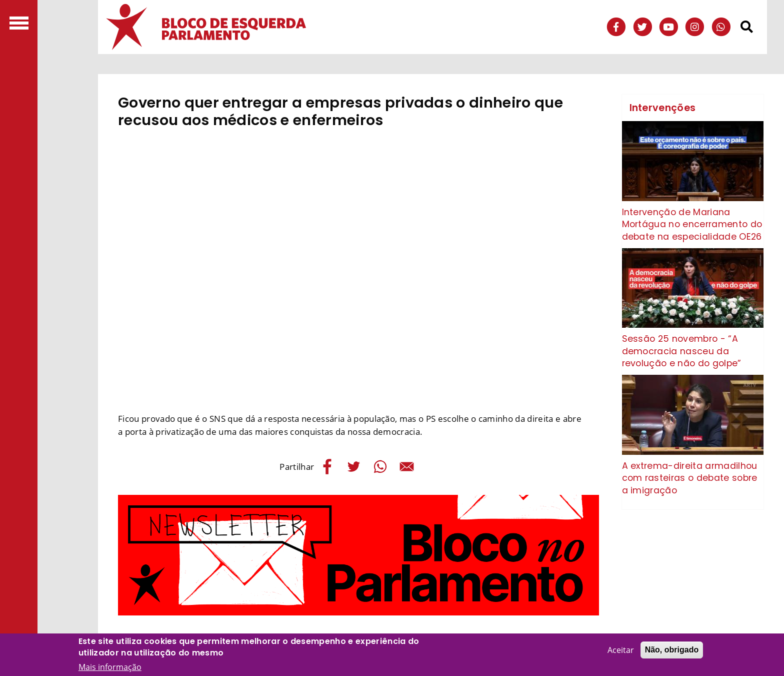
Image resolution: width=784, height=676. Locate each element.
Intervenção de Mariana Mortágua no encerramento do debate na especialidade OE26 (692, 224)
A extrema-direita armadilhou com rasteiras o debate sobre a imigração (690, 478)
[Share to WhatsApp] (380, 467)
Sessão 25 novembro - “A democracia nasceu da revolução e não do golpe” (682, 351)
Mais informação (110, 667)
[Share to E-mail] (407, 467)
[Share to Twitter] (354, 467)
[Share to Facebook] (327, 467)
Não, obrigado (672, 650)
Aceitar (621, 650)
